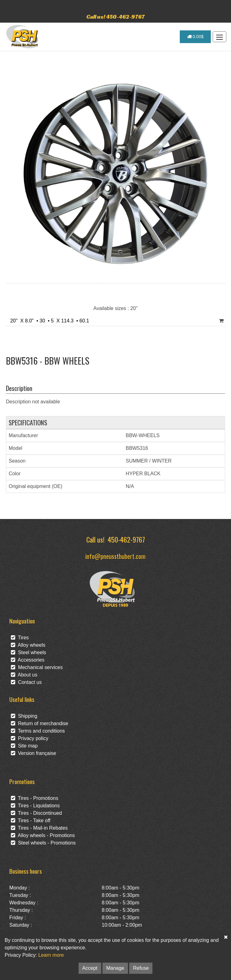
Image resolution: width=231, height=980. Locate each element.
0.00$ (195, 37)
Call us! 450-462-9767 (115, 17)
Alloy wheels (28, 645)
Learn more (51, 955)
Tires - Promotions (35, 798)
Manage (115, 968)
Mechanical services (37, 667)
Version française (34, 753)
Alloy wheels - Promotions (43, 835)
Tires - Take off (31, 820)
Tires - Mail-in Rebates (39, 828)
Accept (90, 968)
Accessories (28, 660)
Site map (24, 746)
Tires (20, 638)
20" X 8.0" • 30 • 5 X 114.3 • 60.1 (48, 321)
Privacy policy (30, 738)
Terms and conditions (38, 731)
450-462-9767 (126, 539)
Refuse (141, 968)
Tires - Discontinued (36, 813)
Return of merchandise (40, 723)
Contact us (26, 682)
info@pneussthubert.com (115, 556)
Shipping (24, 716)
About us (24, 675)
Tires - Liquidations (35, 806)
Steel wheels (29, 652)
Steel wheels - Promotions (43, 843)
